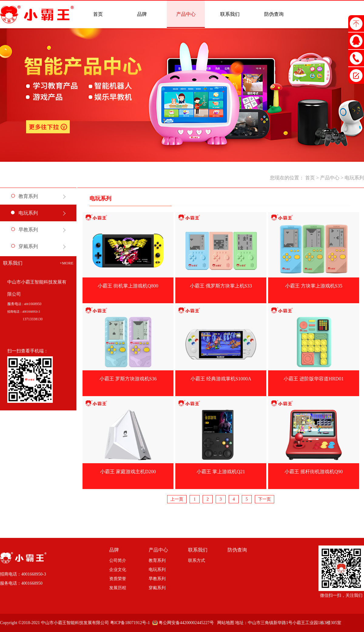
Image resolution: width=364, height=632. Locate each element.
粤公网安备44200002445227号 (186, 623)
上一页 (177, 499)
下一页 (265, 499)
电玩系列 (354, 178)
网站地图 (225, 623)
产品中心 (330, 178)
